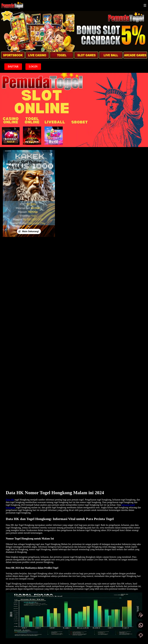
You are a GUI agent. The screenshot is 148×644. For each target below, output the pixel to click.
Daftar (13, 67)
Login (33, 67)
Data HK (10, 500)
